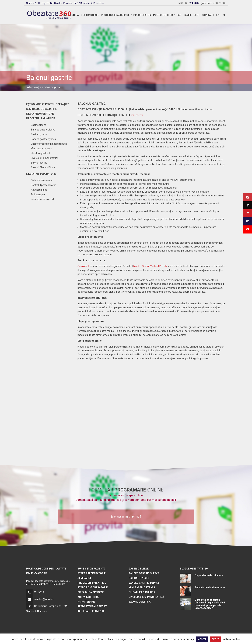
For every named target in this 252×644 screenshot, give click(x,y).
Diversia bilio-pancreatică (45, 158)
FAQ (179, 15)
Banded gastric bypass (43, 139)
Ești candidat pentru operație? (48, 104)
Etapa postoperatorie (41, 174)
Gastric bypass (39, 134)
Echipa (74, 15)
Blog (197, 15)
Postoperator (163, 15)
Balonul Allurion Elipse (43, 167)
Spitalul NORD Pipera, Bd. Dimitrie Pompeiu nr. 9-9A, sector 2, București (65, 3)
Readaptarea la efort (42, 199)
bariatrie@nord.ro (44, 599)
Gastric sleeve (38, 125)
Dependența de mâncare (209, 575)
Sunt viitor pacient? (91, 569)
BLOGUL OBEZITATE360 (194, 569)
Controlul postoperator (43, 185)
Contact (208, 15)
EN (218, 15)
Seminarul (83, 266)
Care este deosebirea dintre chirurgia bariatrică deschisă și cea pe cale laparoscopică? (210, 604)
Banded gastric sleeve (43, 130)
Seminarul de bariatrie (41, 109)
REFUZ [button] (215, 639)
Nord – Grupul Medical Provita (150, 266)
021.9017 (39, 592)
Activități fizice (39, 190)
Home (64, 15)
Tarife (188, 15)
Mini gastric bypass (41, 148)
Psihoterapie (38, 194)
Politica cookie (37, 573)
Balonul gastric (39, 163)
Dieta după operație (42, 180)
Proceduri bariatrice (115, 15)
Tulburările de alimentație (210, 588)
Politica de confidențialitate (46, 569)
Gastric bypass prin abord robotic (49, 144)
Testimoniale (90, 15)
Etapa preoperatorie (40, 114)
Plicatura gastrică (40, 153)
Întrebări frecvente (91, 611)
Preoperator (142, 15)
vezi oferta (137, 115)
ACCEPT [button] (202, 639)
